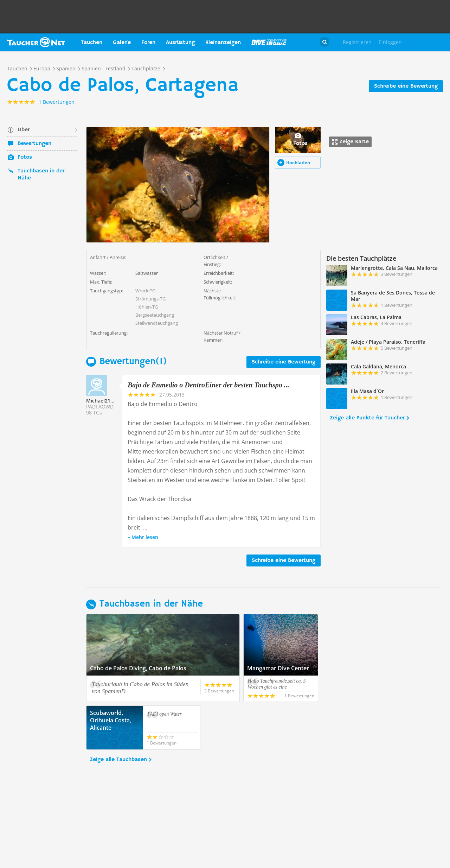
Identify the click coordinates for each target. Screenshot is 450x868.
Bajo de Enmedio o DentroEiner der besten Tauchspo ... (208, 385)
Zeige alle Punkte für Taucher (367, 418)
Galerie (122, 43)
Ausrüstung (180, 43)
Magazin (269, 42)
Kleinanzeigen (223, 43)
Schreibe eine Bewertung (406, 86)
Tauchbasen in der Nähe (41, 175)
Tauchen (92, 43)
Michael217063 (104, 401)
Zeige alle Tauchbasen (118, 760)
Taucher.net (36, 42)
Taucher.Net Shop (428, 42)
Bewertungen (34, 144)
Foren (148, 43)
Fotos (25, 157)
